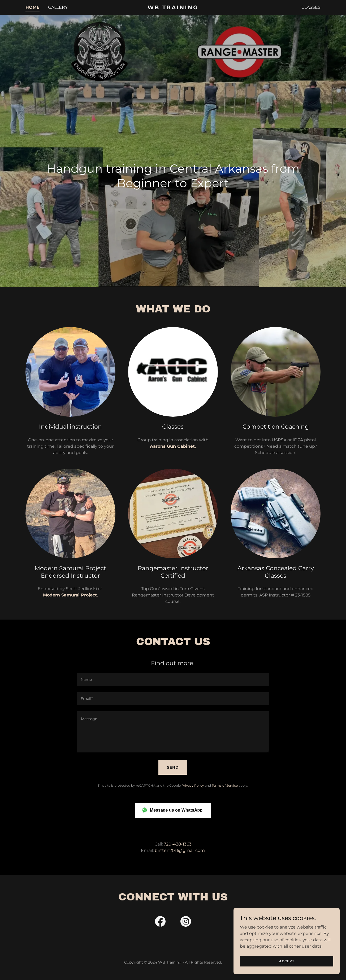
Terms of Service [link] (225, 785)
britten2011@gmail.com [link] (180, 850)
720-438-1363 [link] (178, 844)
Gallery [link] (58, 7)
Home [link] (33, 7)
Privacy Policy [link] (193, 785)
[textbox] (173, 680)
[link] (173, 8)
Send (173, 767)
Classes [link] (311, 7)
